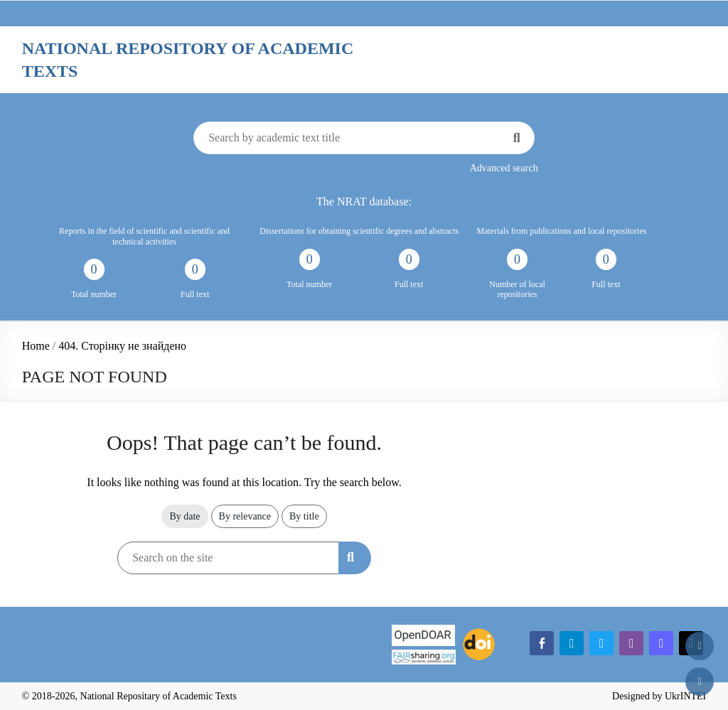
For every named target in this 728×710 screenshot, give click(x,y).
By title (304, 516)
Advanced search (504, 168)
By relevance (245, 516)
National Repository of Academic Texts (188, 60)
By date (184, 516)
